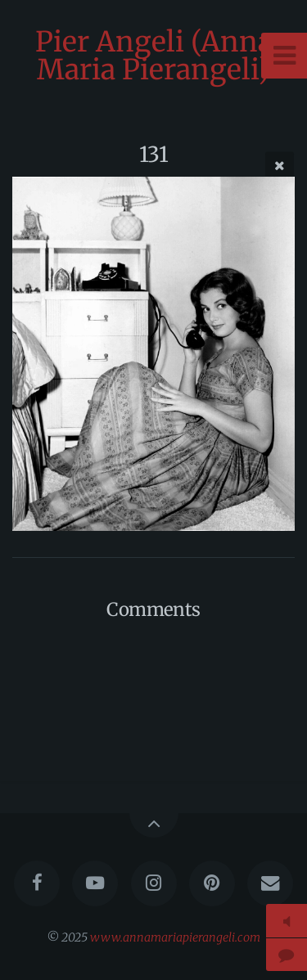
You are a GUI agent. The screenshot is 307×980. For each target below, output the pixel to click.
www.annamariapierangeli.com (175, 937)
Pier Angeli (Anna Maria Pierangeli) (154, 56)
